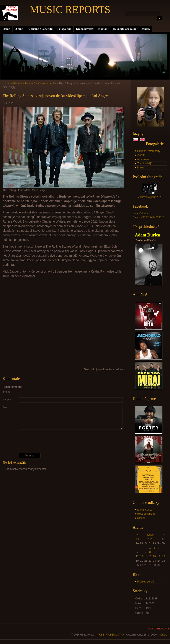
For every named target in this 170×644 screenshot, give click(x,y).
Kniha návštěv (85, 29)
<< (137, 535)
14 (146, 556)
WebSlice (112, 635)
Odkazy (145, 29)
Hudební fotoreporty (149, 151)
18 (163, 556)
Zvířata (141, 155)
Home (6, 29)
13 (141, 556)
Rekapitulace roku (124, 29)
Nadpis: (7, 399)
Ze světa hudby (47, 83)
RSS (102, 635)
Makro (141, 168)
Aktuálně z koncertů (40, 29)
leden (150, 535)
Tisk (122, 635)
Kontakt (103, 29)
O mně (19, 29)
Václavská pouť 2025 (150, 197)
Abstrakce (143, 159)
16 (154, 556)
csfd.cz (141, 518)
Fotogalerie (64, 29)
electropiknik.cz (146, 514)
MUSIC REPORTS (70, 9)
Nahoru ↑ (164, 635)
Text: (5, 407)
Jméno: (7, 392)
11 (163, 552)
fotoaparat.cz (145, 510)
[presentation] (64, 441)
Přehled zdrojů (146, 582)
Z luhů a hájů (145, 163)
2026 (150, 539)
